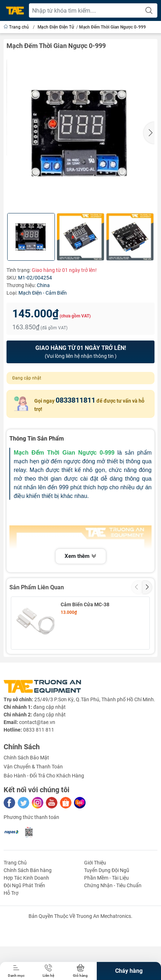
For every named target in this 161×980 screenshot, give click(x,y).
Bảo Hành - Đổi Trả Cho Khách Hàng (44, 825)
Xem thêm (81, 557)
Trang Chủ (15, 912)
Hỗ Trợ (11, 942)
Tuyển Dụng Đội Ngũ (107, 920)
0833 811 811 (39, 779)
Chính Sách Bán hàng (28, 920)
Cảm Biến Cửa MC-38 (85, 604)
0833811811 (75, 400)
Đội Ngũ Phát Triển (24, 935)
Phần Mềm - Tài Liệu (106, 927)
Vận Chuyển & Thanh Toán (33, 816)
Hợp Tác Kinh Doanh (26, 927)
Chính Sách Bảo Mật (26, 807)
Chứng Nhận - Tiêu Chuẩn (113, 935)
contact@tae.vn (37, 772)
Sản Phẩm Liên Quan (37, 587)
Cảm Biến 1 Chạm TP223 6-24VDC (92, 660)
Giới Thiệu (95, 912)
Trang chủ (17, 27)
